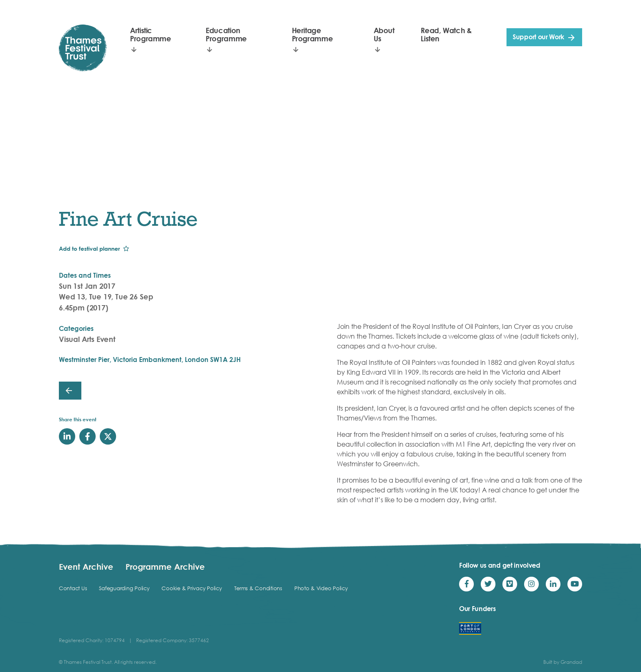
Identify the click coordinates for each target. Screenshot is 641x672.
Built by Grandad (563, 662)
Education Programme (226, 34)
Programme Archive (165, 566)
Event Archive (86, 566)
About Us (384, 34)
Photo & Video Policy (321, 588)
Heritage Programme (313, 34)
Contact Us (73, 588)
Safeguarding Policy (124, 588)
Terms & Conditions (258, 588)
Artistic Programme (151, 34)
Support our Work (538, 37)
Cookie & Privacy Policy (192, 588)
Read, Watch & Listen (446, 34)
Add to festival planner (89, 248)
